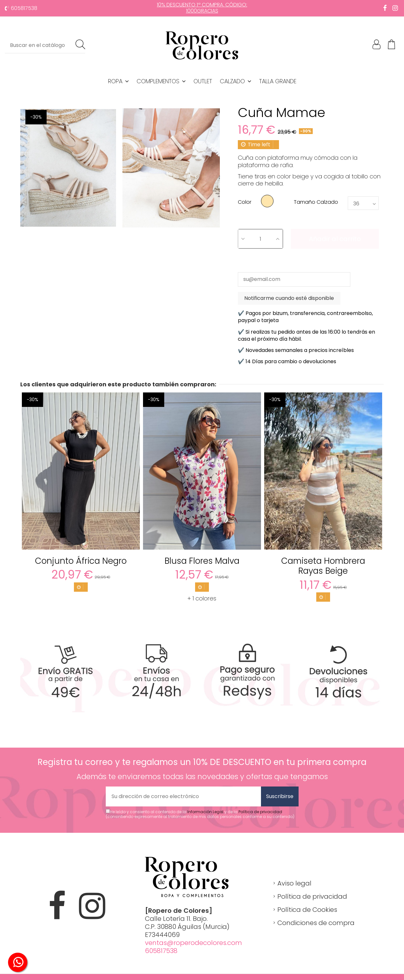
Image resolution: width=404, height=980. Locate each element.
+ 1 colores (202, 598)
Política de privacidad (260, 812)
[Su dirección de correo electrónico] (183, 796)
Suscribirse (280, 796)
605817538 (24, 8)
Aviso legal (294, 883)
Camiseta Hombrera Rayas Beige (323, 566)
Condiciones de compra (316, 923)
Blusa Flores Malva (202, 561)
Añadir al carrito (335, 239)
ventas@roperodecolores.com (193, 943)
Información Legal (205, 812)
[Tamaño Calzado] (363, 203)
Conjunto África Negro (81, 561)
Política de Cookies (307, 910)
